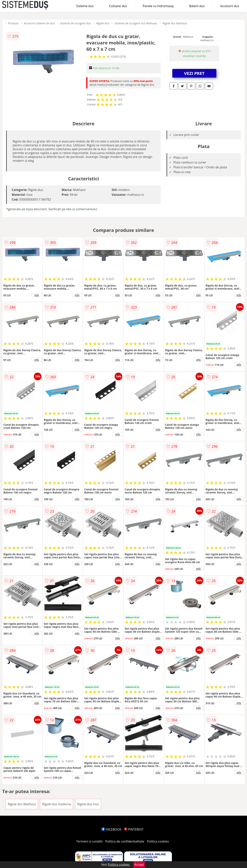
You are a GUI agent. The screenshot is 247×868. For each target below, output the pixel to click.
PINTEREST (134, 829)
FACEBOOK (111, 829)
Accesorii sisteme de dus (39, 23)
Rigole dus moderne (56, 804)
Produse (13, 23)
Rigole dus (103, 23)
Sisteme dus (85, 6)
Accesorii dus (230, 6)
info (37, 295)
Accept (139, 865)
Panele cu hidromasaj (158, 6)
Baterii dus (197, 6)
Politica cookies (158, 841)
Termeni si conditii (89, 841)
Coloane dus (118, 6)
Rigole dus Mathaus (175, 23)
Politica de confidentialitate (125, 841)
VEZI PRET (194, 73)
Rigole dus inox (88, 804)
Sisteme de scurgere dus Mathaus (136, 23)
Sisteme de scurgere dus (75, 23)
